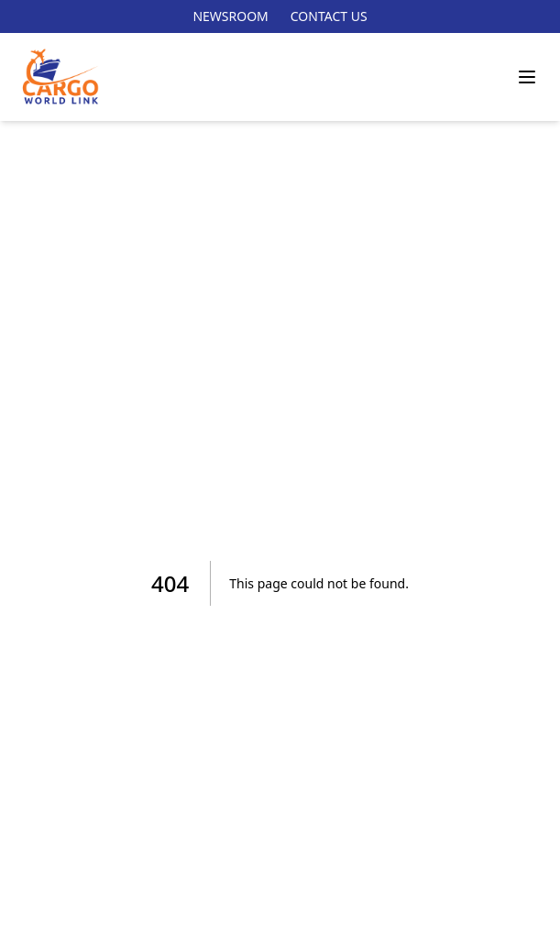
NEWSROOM (230, 16)
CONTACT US (329, 16)
